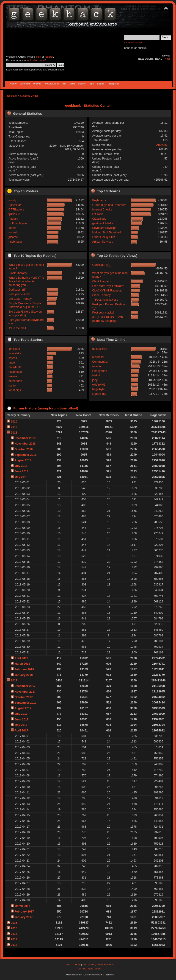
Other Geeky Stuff (104, 237)
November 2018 (25, 444)
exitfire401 (99, 385)
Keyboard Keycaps (104, 228)
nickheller (98, 357)
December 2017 (25, 686)
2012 (14, 945)
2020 (14, 422)
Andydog (162, 145)
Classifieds (99, 219)
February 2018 (24, 669)
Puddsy (13, 219)
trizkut (96, 375)
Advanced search (133, 43)
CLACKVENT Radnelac (107, 291)
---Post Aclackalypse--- (107, 300)
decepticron (100, 349)
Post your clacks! (19, 294)
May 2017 (21, 725)
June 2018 (21, 471)
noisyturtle (15, 367)
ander (12, 363)
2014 (14, 934)
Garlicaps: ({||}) (18, 290)
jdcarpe (13, 237)
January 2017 (23, 917)
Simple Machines (105, 965)
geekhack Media (103, 223)
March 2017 (22, 906)
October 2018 (23, 449)
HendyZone (100, 371)
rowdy (12, 200)
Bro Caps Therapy (20, 299)
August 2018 (23, 460)
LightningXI (99, 394)
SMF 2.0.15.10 (73, 965)
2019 (14, 427)
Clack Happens (102, 281)
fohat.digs (15, 390)
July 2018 (21, 466)
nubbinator (15, 242)
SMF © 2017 (89, 965)
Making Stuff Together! (107, 232)
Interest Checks (102, 210)
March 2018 (22, 664)
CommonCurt (101, 362)
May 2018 (21, 477)
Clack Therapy (18, 273)
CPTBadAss (16, 210)
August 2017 (23, 708)
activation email (36, 60)
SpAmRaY (15, 205)
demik (12, 228)
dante (12, 386)
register (49, 57)
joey (95, 380)
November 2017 (25, 692)
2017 (14, 680)
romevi (13, 232)
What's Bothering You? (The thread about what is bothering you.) (26, 281)
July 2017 (21, 714)
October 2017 (23, 697)
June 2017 (21, 720)
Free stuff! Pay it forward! (108, 286)
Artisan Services (103, 242)
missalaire (15, 353)
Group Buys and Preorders (109, 205)
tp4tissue (14, 214)
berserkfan (15, 381)
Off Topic (98, 214)
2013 (14, 939)
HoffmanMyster (18, 223)
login (38, 57)
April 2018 (21, 658)
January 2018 (23, 675)
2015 (14, 928)
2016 (14, 923)
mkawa (13, 376)
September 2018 (25, 455)
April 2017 (21, 731)
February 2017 (24, 912)
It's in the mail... (18, 328)
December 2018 (25, 438)
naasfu (97, 366)
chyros (13, 358)
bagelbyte (99, 389)
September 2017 (25, 703)
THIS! (166, 59)
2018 (14, 433)
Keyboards (99, 200)
